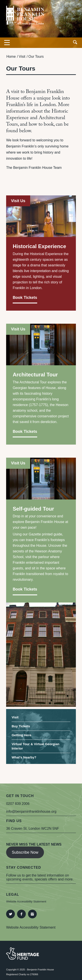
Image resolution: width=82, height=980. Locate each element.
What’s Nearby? (24, 757)
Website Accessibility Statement (26, 901)
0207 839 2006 (18, 804)
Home (11, 57)
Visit (22, 57)
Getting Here (21, 735)
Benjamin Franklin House (41, 970)
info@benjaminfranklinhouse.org (31, 812)
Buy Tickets (21, 726)
